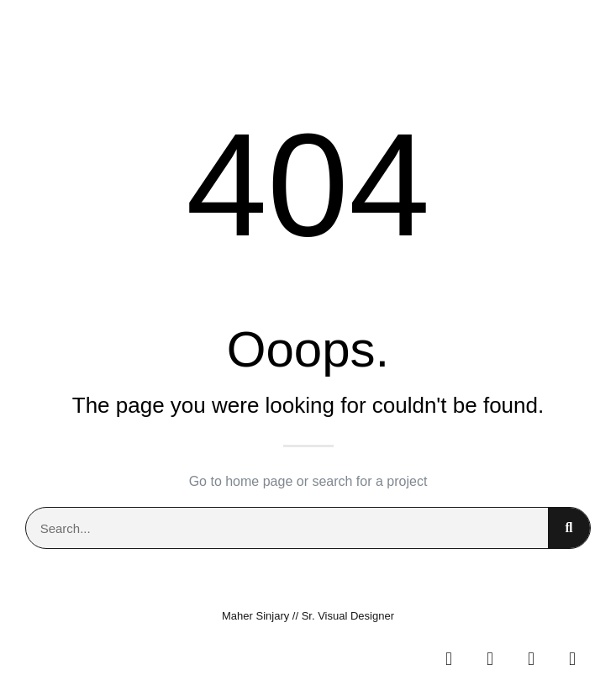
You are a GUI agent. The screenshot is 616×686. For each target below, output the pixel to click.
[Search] (569, 528)
